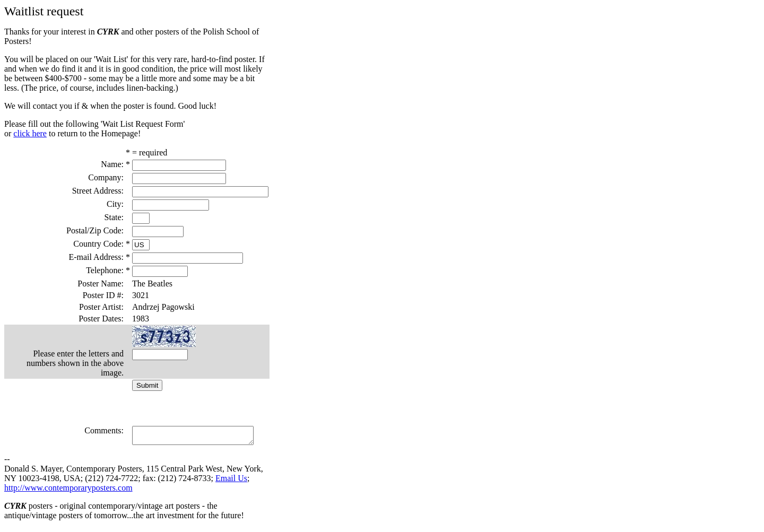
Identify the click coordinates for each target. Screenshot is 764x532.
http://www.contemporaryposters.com (68, 491)
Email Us (231, 481)
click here (30, 133)
